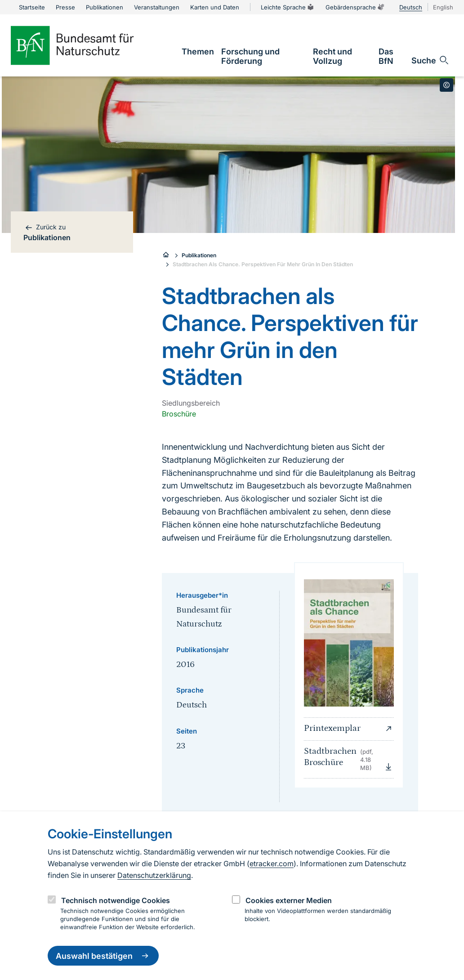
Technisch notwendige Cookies (116, 900)
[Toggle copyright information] (446, 85)
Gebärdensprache (355, 7)
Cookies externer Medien (289, 900)
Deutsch (411, 7)
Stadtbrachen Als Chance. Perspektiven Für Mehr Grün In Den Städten (263, 264)
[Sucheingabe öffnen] (431, 60)
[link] (198, 51)
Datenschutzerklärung (154, 875)
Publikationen (199, 255)
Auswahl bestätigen (103, 956)
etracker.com (272, 864)
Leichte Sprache (288, 7)
